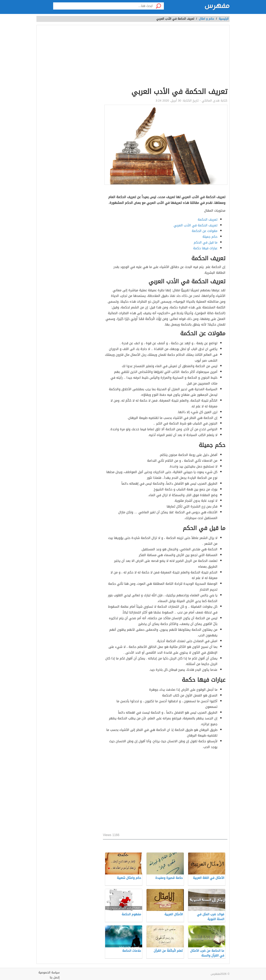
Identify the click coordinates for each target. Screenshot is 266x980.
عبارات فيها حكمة (205, 248)
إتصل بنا (55, 978)
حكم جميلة (210, 237)
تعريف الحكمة (208, 220)
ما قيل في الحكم (206, 242)
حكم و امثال (206, 19)
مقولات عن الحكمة (205, 231)
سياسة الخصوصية (49, 973)
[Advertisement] (165, 57)
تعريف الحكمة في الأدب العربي (196, 225)
